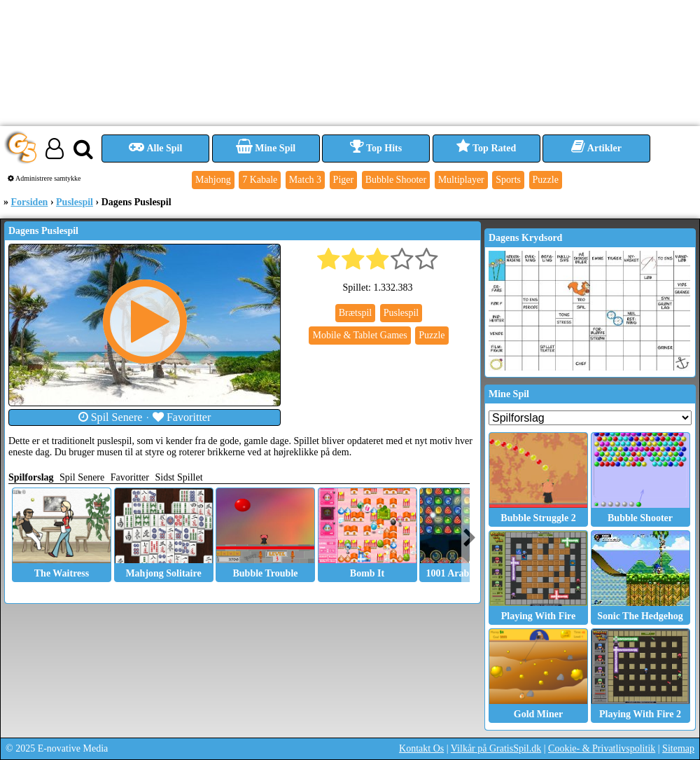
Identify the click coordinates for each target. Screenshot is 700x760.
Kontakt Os (421, 748)
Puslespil (75, 202)
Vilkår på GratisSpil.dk (496, 748)
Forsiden (30, 202)
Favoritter (182, 417)
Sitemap (678, 748)
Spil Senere (111, 417)
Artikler (596, 148)
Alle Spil (156, 148)
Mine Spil (266, 148)
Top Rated (486, 148)
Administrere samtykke (44, 178)
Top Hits (376, 148)
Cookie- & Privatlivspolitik (602, 748)
